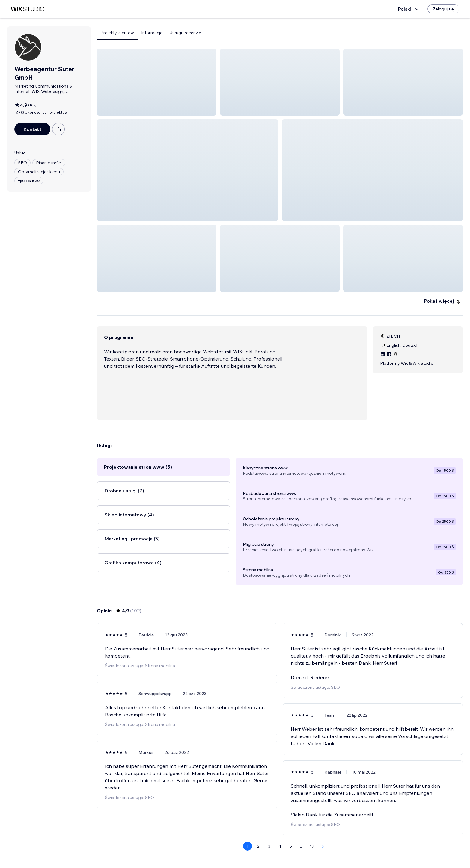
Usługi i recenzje (185, 33)
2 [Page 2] (258, 846)
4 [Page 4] (280, 846)
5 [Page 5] (291, 846)
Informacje (152, 33)
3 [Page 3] (269, 846)
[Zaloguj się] (443, 9)
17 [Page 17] (312, 846)
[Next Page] (323, 846)
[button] (157, 82)
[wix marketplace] (28, 9)
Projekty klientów (117, 33)
